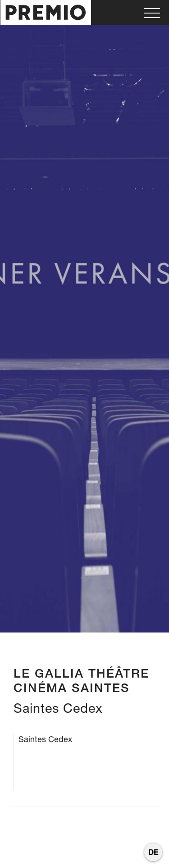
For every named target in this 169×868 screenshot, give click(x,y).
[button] (152, 12)
